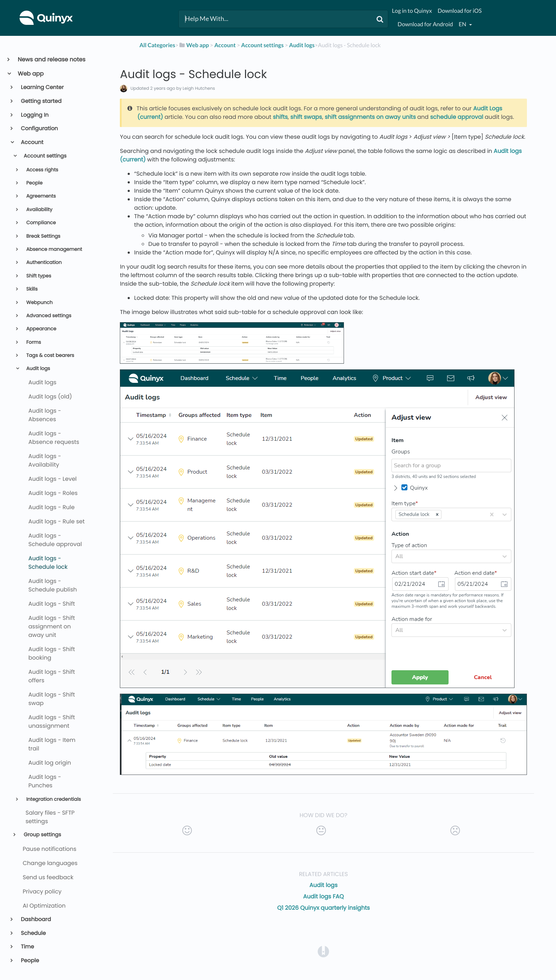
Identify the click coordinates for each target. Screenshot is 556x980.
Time (27, 947)
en (463, 24)
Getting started (41, 101)
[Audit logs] (302, 45)
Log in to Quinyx (412, 11)
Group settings (42, 835)
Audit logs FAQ (324, 896)
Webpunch (39, 302)
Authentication (43, 262)
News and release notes (51, 59)
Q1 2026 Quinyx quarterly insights (324, 908)
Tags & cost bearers (49, 355)
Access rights (41, 170)
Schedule (33, 933)
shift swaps (306, 117)
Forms (33, 342)
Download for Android (425, 24)
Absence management (53, 249)
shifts (280, 117)
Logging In (34, 115)
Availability (38, 210)
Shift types (38, 276)
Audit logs (37, 368)
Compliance (40, 223)
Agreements (40, 196)
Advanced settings (48, 316)
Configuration (39, 129)
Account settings (45, 156)
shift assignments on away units (370, 117)
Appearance (40, 329)
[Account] (225, 45)
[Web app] (194, 45)
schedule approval (457, 117)
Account (32, 142)
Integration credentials (53, 799)
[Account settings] (262, 45)
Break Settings (43, 236)
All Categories (157, 45)
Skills (31, 289)
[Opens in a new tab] (323, 951)
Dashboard (35, 920)
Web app (30, 74)
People (34, 183)
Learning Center (42, 87)
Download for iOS (460, 11)
